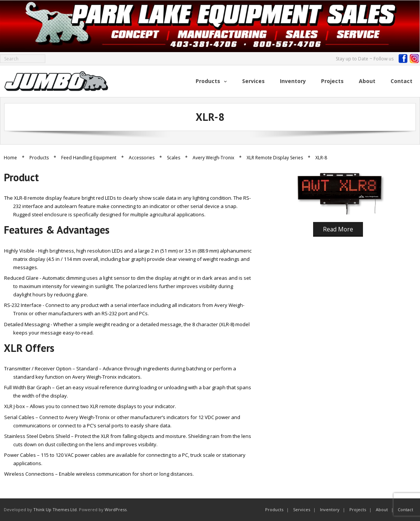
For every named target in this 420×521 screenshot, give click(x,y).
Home (10, 158)
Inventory (330, 509)
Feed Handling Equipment (89, 158)
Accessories (142, 158)
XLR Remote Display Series (275, 158)
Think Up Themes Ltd (55, 509)
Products (39, 158)
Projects (358, 509)
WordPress (116, 509)
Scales (174, 158)
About (382, 509)
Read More (338, 229)
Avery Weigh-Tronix (213, 158)
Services (302, 509)
